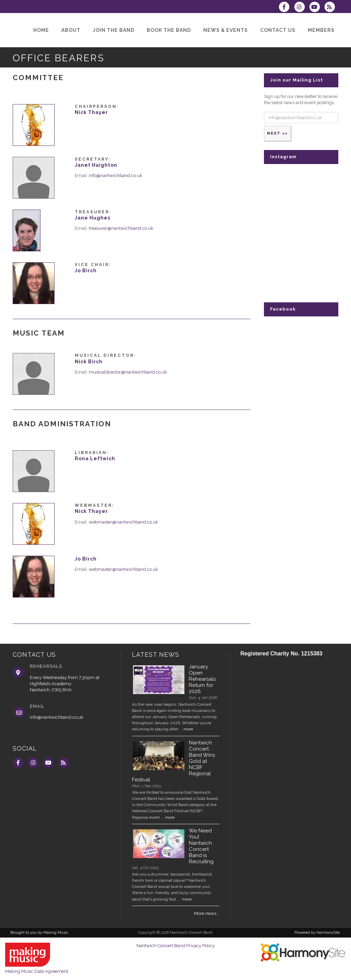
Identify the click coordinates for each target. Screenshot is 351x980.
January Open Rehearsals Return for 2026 (202, 679)
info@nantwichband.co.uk (116, 175)
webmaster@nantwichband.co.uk (123, 522)
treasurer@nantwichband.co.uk (121, 228)
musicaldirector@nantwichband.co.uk (128, 372)
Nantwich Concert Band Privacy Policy (175, 946)
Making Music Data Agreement (37, 971)
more (188, 729)
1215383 (312, 654)
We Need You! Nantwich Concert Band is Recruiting (201, 846)
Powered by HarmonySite (317, 933)
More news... (207, 913)
